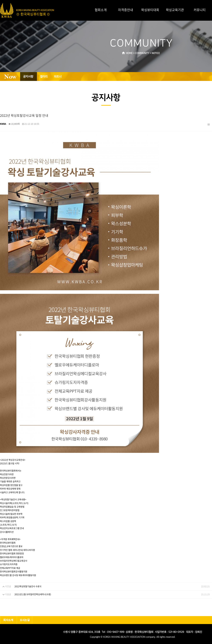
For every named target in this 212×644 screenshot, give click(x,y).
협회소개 (101, 10)
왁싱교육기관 (175, 10)
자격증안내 (126, 10)
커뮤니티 (200, 10)
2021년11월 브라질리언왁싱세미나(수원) (33, 594)
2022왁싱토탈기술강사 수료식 (28, 586)
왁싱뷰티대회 (150, 10)
